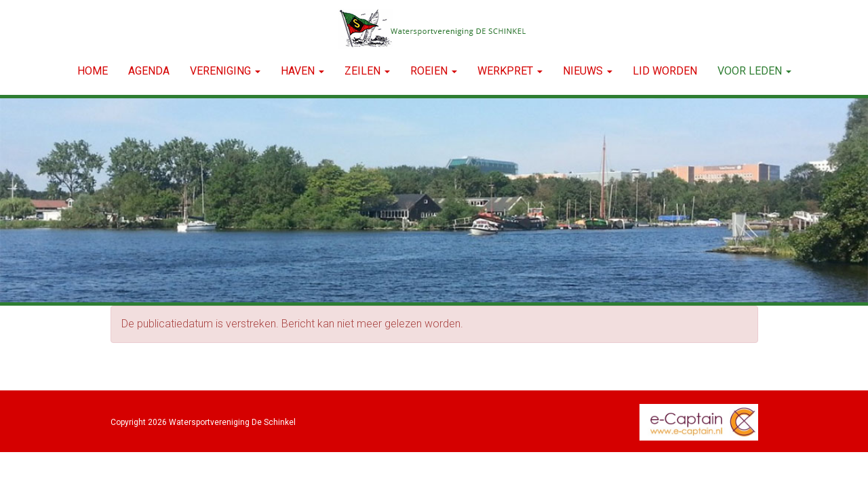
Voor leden (754, 71)
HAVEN (302, 71)
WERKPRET (510, 71)
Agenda (149, 71)
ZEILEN (367, 71)
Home (93, 71)
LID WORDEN (665, 71)
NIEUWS (588, 71)
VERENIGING (225, 71)
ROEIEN (434, 71)
